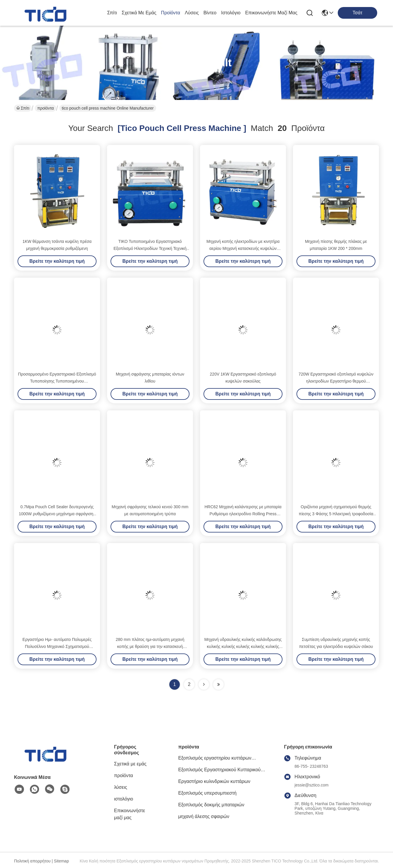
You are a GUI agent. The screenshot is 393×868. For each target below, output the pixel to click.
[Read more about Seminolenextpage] (204, 684)
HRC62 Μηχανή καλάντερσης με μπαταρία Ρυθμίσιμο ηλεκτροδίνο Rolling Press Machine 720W (243, 514)
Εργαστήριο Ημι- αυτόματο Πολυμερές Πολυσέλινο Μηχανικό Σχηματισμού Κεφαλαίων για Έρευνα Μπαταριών (57, 646)
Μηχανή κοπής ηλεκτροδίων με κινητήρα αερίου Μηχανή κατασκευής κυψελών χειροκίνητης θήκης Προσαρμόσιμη (243, 248)
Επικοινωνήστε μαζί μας (271, 13)
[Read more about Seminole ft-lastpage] (218, 684)
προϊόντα (171, 13)
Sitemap (61, 861)
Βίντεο (210, 13)
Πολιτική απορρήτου (32, 861)
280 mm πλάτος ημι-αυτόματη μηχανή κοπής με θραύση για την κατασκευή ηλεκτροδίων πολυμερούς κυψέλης (150, 646)
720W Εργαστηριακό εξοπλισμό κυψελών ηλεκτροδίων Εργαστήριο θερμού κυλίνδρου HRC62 (336, 381)
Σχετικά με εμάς (139, 13)
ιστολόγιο (231, 13)
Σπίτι (112, 13)
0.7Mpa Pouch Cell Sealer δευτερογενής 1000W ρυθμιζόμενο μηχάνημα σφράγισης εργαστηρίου (57, 514)
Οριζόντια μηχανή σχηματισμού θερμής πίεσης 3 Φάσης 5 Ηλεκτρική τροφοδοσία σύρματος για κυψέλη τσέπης (336, 514)
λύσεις (192, 13)
